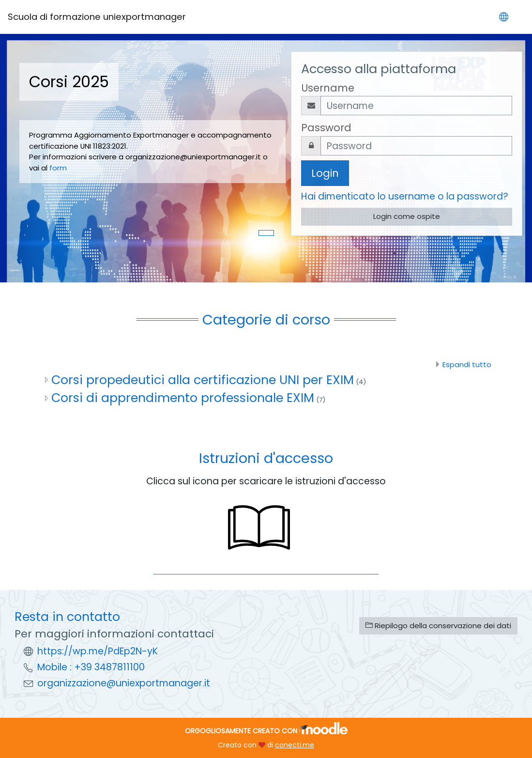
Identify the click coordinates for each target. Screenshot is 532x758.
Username (328, 88)
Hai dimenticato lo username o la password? (405, 196)
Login (325, 173)
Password (326, 128)
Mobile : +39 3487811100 (91, 667)
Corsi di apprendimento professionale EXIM (183, 398)
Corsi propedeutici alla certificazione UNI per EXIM (203, 380)
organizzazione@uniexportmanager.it (124, 683)
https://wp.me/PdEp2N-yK (98, 651)
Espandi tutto (467, 364)
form (61, 168)
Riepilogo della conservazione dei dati (438, 626)
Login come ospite (407, 216)
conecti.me (295, 745)
